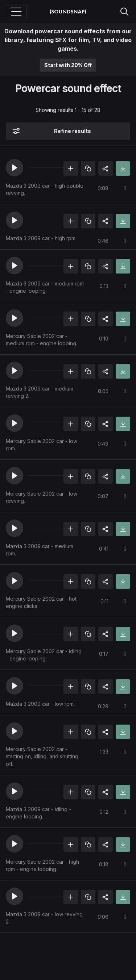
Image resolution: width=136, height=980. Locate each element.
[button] (15, 168)
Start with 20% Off (68, 65)
